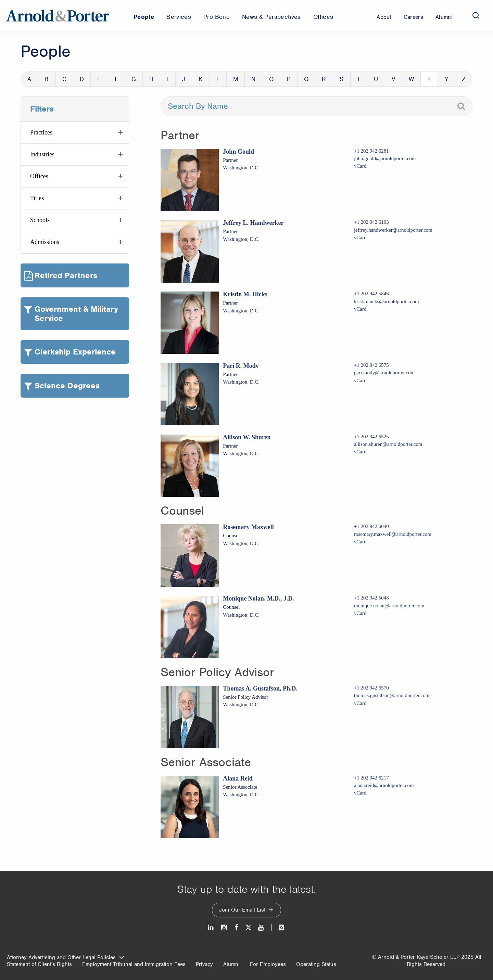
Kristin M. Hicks (245, 294)
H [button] (151, 79)
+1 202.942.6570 (371, 688)
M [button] (236, 79)
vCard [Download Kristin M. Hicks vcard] (360, 309)
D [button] (82, 79)
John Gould (238, 152)
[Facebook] (236, 927)
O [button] (271, 79)
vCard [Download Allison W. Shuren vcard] (360, 452)
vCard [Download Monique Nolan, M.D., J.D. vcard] (360, 613)
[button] (75, 133)
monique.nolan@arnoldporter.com (389, 606)
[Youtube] (261, 927)
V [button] (394, 79)
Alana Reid (238, 778)
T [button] (359, 79)
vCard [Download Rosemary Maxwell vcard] (360, 542)
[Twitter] (248, 927)
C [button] (64, 79)
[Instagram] (224, 927)
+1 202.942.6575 (371, 365)
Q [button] (306, 79)
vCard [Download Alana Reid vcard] (360, 793)
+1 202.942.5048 (371, 598)
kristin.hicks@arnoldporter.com (387, 301)
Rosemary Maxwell (248, 527)
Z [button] (464, 79)
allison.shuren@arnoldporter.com (388, 444)
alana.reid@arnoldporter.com (384, 785)
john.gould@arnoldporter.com (385, 158)
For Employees (268, 964)
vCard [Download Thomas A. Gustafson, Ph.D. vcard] (360, 703)
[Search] (476, 15)
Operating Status (316, 964)
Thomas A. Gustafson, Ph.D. (260, 688)
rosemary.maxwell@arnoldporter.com (393, 534)
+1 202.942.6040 (371, 526)
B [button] (47, 79)
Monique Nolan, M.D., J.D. (258, 598)
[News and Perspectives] (279, 927)
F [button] (116, 79)
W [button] (411, 79)
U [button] (376, 79)
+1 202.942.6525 (371, 437)
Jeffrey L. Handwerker (253, 223)
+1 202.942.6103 (371, 222)
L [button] (218, 79)
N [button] (253, 79)
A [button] (29, 79)
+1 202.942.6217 (371, 778)
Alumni (231, 964)
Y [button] (447, 79)
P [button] (289, 79)
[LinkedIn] (211, 927)
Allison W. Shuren (247, 437)
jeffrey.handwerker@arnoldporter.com (393, 230)
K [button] (201, 79)
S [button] (342, 79)
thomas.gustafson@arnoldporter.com (392, 695)
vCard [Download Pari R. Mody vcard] (360, 381)
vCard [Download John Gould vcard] (360, 166)
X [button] (429, 79)
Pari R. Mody (241, 366)
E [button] (99, 79)
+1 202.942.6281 (371, 151)
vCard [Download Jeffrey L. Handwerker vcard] (360, 237)
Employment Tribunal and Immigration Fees (134, 964)
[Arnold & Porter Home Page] (58, 15)
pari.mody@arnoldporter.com (384, 373)
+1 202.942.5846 (371, 294)
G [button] (134, 79)
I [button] (168, 79)
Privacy (204, 964)
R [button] (324, 79)
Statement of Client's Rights (39, 964)
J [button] (184, 79)
